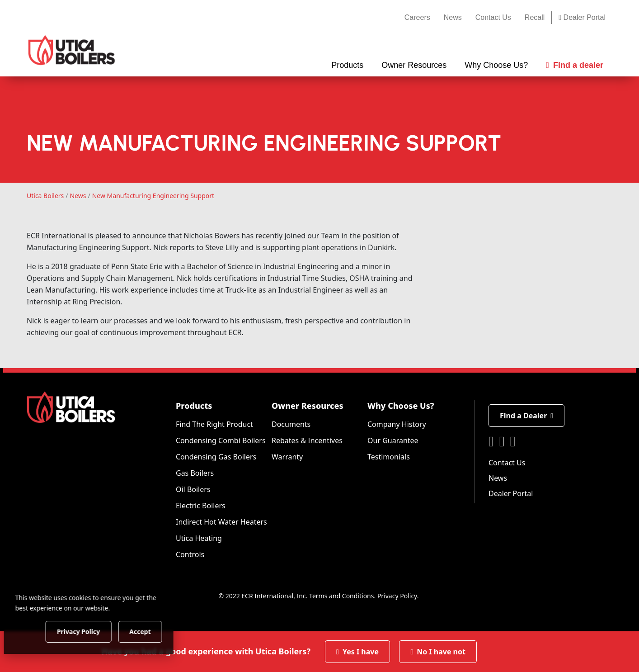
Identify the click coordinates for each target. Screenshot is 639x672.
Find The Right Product (214, 424)
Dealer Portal (582, 17)
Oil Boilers (193, 489)
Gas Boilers (195, 473)
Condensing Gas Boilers (216, 457)
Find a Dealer (526, 416)
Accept (154, 631)
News (453, 17)
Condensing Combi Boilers (221, 440)
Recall (535, 17)
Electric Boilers (201, 506)
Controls (190, 554)
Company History (397, 424)
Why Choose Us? (401, 406)
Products (194, 406)
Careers (417, 17)
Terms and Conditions (341, 596)
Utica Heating (199, 538)
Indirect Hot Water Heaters (221, 522)
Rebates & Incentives (307, 440)
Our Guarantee (393, 440)
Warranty (287, 457)
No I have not (438, 652)
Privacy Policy (397, 596)
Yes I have (357, 652)
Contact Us (493, 17)
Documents (291, 424)
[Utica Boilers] (72, 50)
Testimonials (389, 457)
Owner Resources (308, 406)
